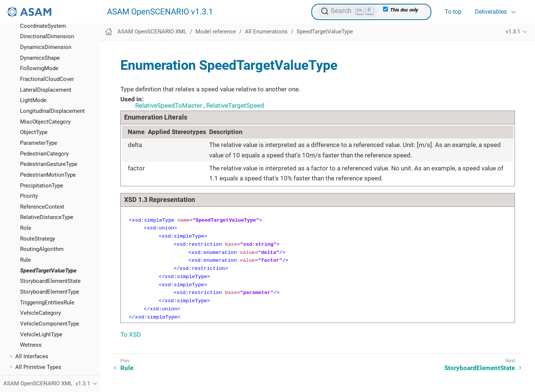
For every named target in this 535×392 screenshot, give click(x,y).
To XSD (131, 334)
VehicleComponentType (50, 324)
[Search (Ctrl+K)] (348, 11)
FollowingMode (39, 68)
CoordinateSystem (43, 26)
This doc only (401, 10)
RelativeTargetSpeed (235, 105)
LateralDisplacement (46, 90)
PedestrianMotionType (48, 175)
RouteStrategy (38, 239)
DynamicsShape (40, 58)
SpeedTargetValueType (48, 271)
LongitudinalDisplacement (52, 111)
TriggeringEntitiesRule (47, 303)
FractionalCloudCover (47, 79)
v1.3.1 (513, 32)
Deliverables (491, 12)
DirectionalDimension (47, 36)
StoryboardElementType (50, 292)
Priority (29, 196)
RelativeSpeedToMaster (169, 105)
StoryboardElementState (50, 281)
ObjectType (34, 132)
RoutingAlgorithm (42, 249)
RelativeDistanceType (47, 217)
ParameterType (39, 143)
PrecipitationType (42, 186)
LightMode (33, 100)
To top (453, 12)
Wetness (31, 345)
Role (26, 228)
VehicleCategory (40, 313)
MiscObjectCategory (45, 122)
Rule (25, 260)
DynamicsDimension (46, 47)
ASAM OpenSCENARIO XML (152, 32)
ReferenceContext (42, 207)
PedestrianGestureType (49, 164)
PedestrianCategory (44, 154)
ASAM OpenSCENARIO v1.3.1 (160, 12)
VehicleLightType (41, 334)
